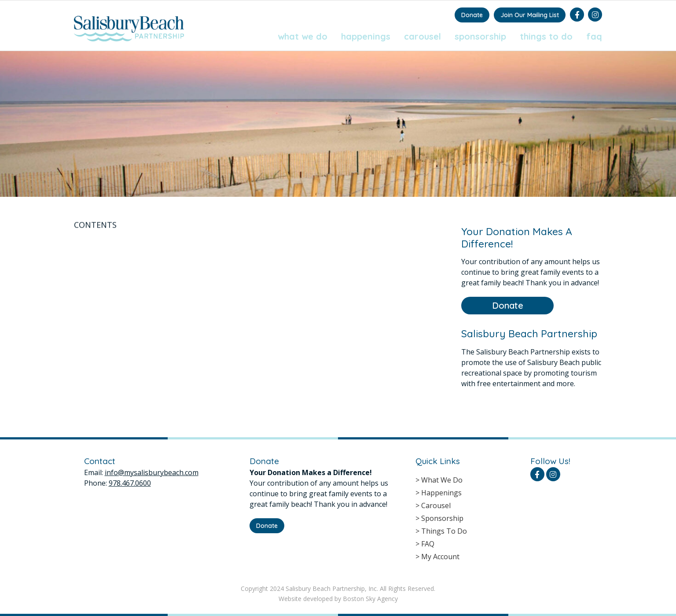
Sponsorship (480, 36)
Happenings (366, 36)
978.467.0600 (130, 483)
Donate (472, 15)
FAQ (594, 36)
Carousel (422, 36)
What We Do (303, 36)
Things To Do (546, 36)
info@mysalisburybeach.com (152, 472)
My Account (440, 557)
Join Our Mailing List (530, 15)
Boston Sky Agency (370, 599)
